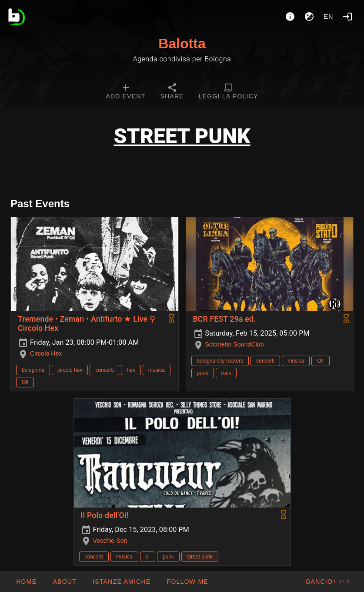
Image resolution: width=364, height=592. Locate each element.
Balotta (182, 44)
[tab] (125, 92)
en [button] (329, 17)
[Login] (347, 17)
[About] (290, 17)
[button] (121, 582)
